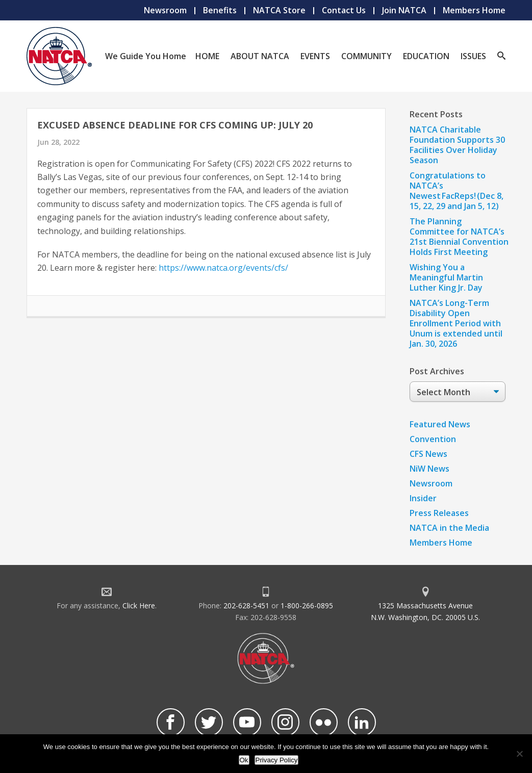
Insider (423, 498)
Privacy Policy (277, 760)
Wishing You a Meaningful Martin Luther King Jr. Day (446, 277)
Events (315, 56)
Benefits (220, 10)
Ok (244, 760)
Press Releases (439, 513)
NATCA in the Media (449, 528)
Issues (473, 56)
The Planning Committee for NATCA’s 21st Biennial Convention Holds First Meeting (459, 237)
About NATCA (260, 56)
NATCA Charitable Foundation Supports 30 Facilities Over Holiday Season (457, 145)
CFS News (428, 454)
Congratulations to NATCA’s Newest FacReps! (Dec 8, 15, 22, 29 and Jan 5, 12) (457, 191)
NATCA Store (279, 10)
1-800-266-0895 (307, 605)
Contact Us (344, 10)
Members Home (474, 10)
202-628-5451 (246, 605)
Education (426, 56)
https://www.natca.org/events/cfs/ (223, 268)
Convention (433, 439)
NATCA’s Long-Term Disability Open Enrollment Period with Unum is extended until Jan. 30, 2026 (456, 323)
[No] (519, 754)
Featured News (440, 424)
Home (207, 56)
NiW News (429, 469)
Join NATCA (404, 10)
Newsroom (165, 10)
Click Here (139, 605)
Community (366, 56)
